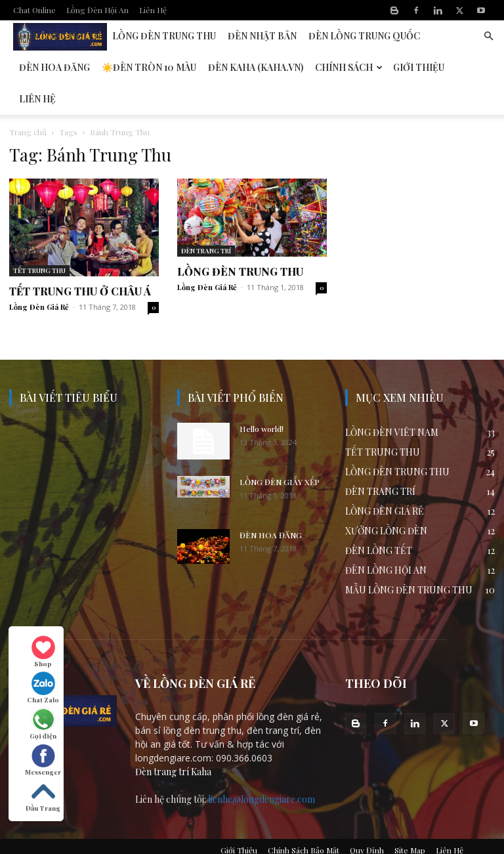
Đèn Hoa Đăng (54, 67)
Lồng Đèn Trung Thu (164, 36)
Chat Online (34, 10)
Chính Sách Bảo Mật (304, 819)
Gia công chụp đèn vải (241, 842)
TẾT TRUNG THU (39, 239)
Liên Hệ (153, 10)
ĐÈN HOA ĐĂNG (271, 503)
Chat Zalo (43, 688)
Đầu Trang (43, 796)
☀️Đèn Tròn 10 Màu (149, 67)
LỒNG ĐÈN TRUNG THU (240, 240)
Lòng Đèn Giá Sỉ (163, 842)
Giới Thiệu (419, 67)
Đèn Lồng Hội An (60, 36)
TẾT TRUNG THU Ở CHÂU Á (80, 260)
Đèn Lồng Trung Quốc (364, 36)
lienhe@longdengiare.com (262, 768)
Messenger (43, 760)
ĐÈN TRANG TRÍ (206, 219)
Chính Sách (349, 67)
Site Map (410, 819)
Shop (43, 652)
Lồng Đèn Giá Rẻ (39, 275)
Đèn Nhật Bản (262, 36)
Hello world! (262, 397)
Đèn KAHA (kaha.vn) (256, 67)
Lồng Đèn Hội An (97, 10)
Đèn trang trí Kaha (173, 740)
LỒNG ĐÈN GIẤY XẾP (280, 450)
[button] (488, 36)
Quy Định (367, 819)
